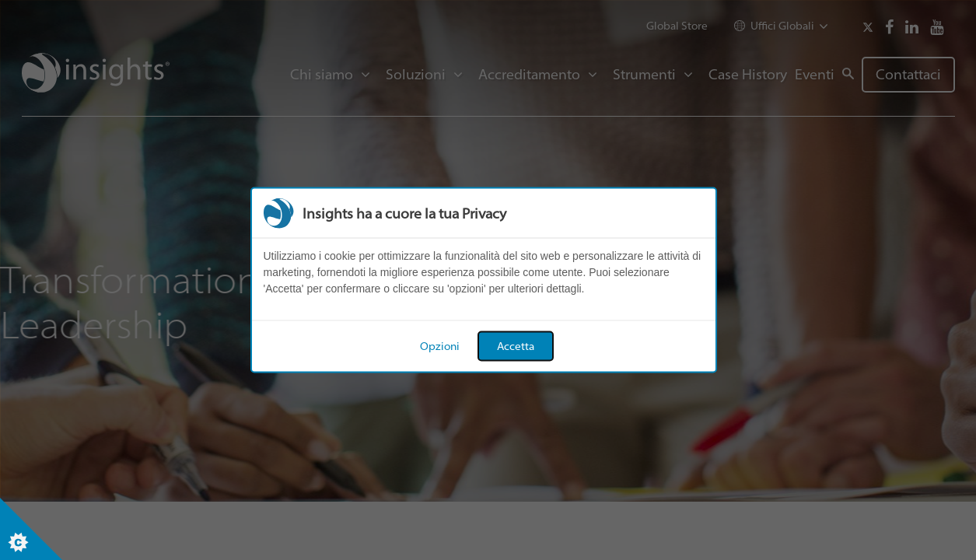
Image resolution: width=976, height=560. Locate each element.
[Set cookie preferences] (31, 529)
